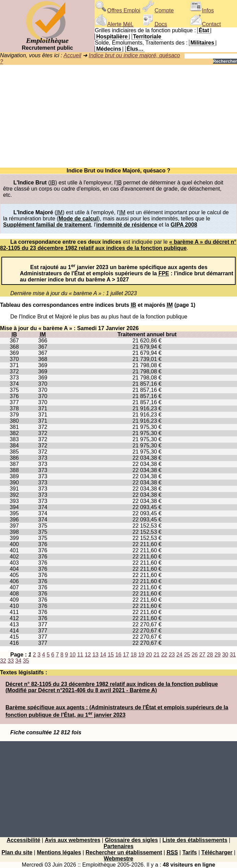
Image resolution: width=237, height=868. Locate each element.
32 (3, 661)
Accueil (72, 55)
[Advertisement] (118, 116)
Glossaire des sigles (132, 840)
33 (11, 661)
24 (179, 655)
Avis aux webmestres (72, 840)
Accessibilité (24, 840)
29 (217, 655)
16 (118, 655)
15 (111, 655)
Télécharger (217, 852)
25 (187, 655)
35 (26, 661)
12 (88, 655)
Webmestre (119, 859)
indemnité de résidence (127, 225)
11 (80, 655)
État (204, 30)
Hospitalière (112, 37)
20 (149, 655)
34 (19, 661)
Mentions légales (59, 852)
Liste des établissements (195, 840)
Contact (205, 24)
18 (134, 655)
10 (73, 655)
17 (126, 655)
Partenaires (118, 846)
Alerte (114, 24)
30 (225, 655)
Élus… (135, 49)
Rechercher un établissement (124, 852)
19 (141, 655)
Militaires (202, 43)
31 (233, 655)
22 (164, 655)
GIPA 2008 (184, 225)
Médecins (109, 49)
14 (103, 655)
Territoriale (147, 37)
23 (172, 655)
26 (195, 655)
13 (95, 655)
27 (202, 655)
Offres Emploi (117, 10)
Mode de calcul (78, 219)
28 (210, 655)
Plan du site (17, 852)
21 (156, 655)
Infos (202, 10)
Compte (158, 10)
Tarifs (190, 852)
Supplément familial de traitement (47, 225)
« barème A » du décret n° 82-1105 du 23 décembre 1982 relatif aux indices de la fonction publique (118, 245)
